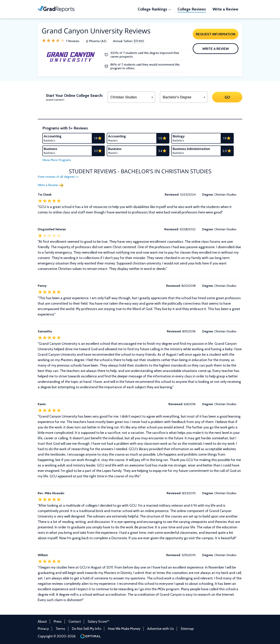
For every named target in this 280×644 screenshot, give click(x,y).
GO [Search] (227, 97)
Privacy (43, 629)
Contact (75, 621)
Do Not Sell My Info (87, 629)
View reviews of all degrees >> (58, 177)
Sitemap (187, 629)
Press (58, 621)
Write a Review (216, 49)
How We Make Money (124, 629)
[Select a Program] (131, 97)
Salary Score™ (99, 621)
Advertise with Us (161, 629)
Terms (60, 629)
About (42, 621)
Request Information (216, 34)
